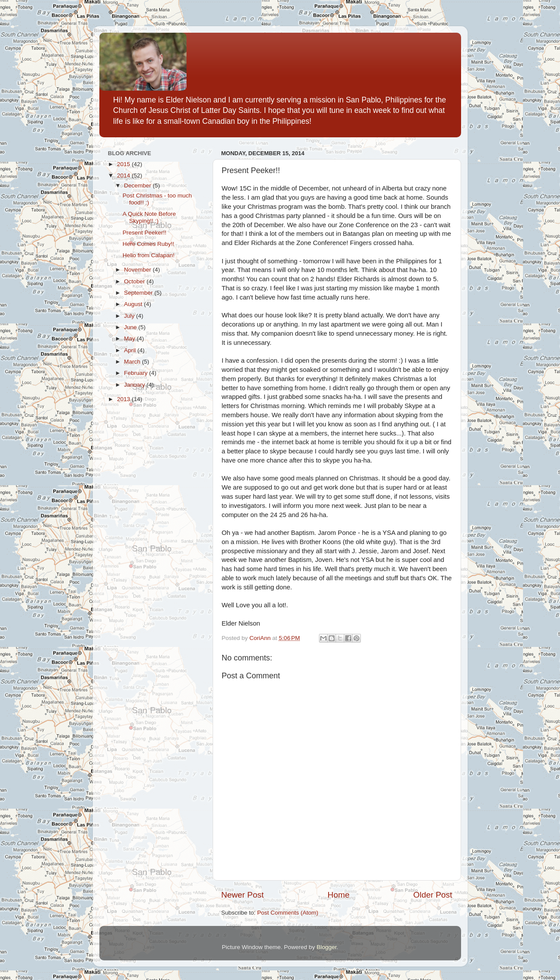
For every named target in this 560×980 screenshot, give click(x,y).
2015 (124, 164)
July (130, 316)
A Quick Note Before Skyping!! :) (149, 217)
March (133, 362)
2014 (124, 175)
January (136, 385)
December (139, 185)
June (131, 327)
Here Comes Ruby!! (148, 244)
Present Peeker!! (144, 233)
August (134, 304)
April (131, 350)
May (131, 339)
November (139, 270)
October (136, 281)
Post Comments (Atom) (288, 913)
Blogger (327, 947)
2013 (124, 399)
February (137, 373)
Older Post (433, 895)
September (139, 293)
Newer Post (243, 895)
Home (339, 895)
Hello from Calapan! (148, 255)
